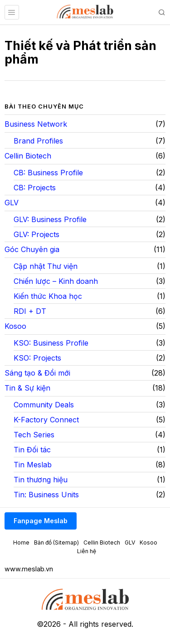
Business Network (36, 124)
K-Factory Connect (46, 420)
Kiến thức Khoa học (48, 296)
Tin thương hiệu (41, 480)
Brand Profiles (38, 141)
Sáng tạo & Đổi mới (37, 373)
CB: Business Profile (48, 173)
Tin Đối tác (32, 450)
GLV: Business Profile (50, 219)
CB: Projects (35, 188)
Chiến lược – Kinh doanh (56, 281)
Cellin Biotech (28, 156)
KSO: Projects (37, 358)
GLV (12, 203)
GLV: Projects (36, 234)
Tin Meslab (33, 465)
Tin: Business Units (46, 495)
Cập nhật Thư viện (46, 266)
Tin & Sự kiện (27, 388)
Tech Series (34, 435)
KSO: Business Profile (51, 343)
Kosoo (15, 326)
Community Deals (44, 405)
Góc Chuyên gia (32, 249)
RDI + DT (30, 311)
